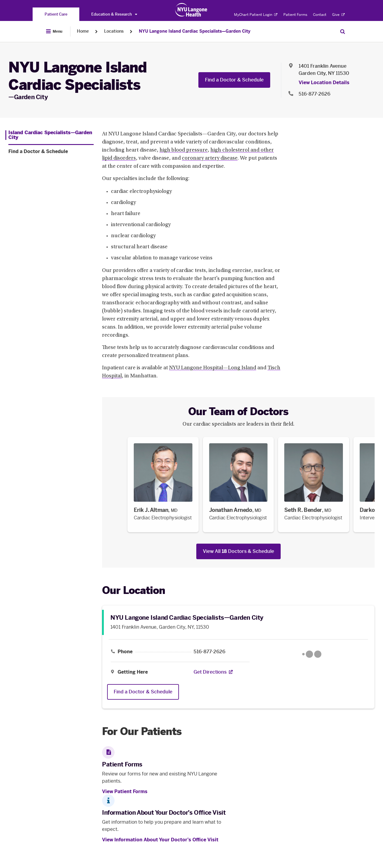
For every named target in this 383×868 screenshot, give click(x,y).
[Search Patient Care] (343, 31)
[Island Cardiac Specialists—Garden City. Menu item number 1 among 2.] (50, 135)
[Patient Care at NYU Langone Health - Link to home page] (191, 10)
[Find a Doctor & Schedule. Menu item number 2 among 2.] (51, 152)
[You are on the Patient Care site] (56, 14)
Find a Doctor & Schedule (234, 80)
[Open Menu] (54, 31)
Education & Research (114, 14)
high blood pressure (184, 150)
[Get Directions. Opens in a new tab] (210, 672)
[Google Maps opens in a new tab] (312, 654)
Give (338, 15)
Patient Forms (295, 15)
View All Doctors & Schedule (238, 551)
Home (83, 31)
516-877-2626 (209, 652)
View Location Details (324, 83)
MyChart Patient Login (256, 15)
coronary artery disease (210, 158)
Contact (320, 15)
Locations (114, 31)
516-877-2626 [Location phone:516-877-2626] (314, 94)
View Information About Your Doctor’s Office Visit (160, 840)
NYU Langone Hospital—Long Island (213, 368)
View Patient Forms (125, 791)
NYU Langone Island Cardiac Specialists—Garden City (195, 31)
